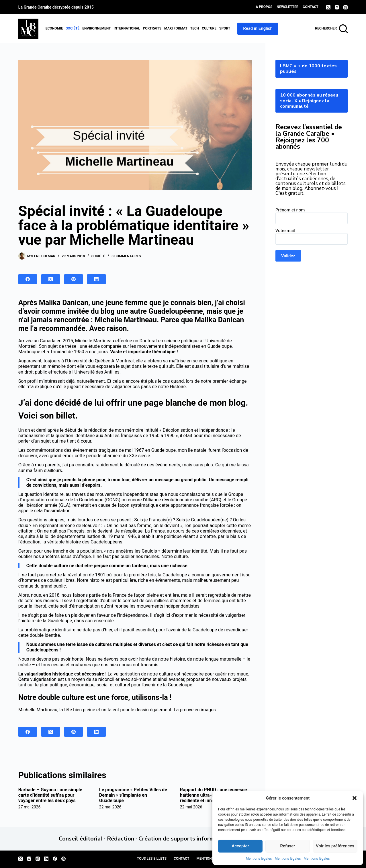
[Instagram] (337, 7)
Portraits (152, 28)
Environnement (96, 28)
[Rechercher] (331, 29)
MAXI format (176, 28)
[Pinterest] (74, 279)
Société (73, 28)
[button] (355, 798)
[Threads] (346, 7)
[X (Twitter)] (328, 7)
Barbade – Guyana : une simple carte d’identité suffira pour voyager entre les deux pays (50, 795)
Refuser (287, 846)
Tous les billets (152, 859)
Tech (195, 28)
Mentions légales (259, 859)
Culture (209, 28)
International (127, 28)
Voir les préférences (335, 846)
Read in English (258, 28)
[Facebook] (28, 279)
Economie (54, 28)
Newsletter (287, 7)
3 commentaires (126, 256)
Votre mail (285, 231)
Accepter (240, 846)
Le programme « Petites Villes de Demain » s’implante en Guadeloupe (133, 795)
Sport (225, 28)
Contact (310, 7)
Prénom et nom (290, 210)
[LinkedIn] (96, 279)
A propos (264, 7)
